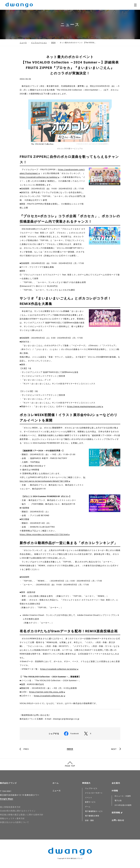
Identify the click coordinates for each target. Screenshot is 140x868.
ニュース (23, 43)
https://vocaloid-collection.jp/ (49, 696)
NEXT (114, 749)
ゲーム (88, 807)
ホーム (56, 783)
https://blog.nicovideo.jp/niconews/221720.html (44, 534)
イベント (89, 798)
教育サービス (90, 802)
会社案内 (116, 783)
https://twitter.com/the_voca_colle (46, 692)
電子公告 (118, 801)
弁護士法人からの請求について (14, 822)
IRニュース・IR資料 (123, 796)
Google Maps (7, 799)
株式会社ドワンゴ (8, 783)
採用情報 (116, 813)
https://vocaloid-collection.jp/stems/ (58, 669)
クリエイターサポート (94, 793)
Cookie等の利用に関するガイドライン (18, 811)
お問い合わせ (118, 820)
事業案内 (86, 783)
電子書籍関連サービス (94, 811)
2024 (53, 43)
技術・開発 (89, 820)
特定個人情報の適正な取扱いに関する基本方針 (22, 815)
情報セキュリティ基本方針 (12, 818)
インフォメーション (39, 43)
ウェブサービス (91, 788)
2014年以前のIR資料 (123, 805)
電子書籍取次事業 (92, 816)
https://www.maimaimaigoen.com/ (84, 406)
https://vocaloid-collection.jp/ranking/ (39, 177)
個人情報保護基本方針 (10, 807)
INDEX (70, 749)
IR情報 (115, 791)
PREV (26, 749)
